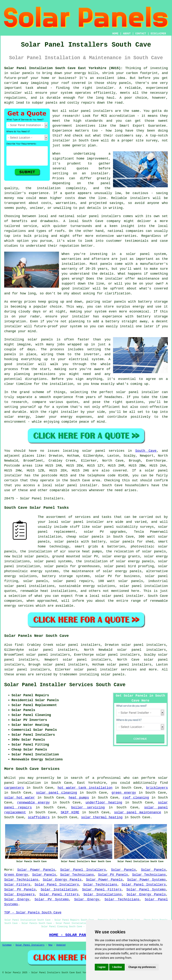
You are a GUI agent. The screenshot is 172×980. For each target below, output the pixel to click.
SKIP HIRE (70, 812)
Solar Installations (103, 894)
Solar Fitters (17, 885)
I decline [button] (117, 967)
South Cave (146, 451)
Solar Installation (59, 890)
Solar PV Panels (113, 875)
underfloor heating (104, 803)
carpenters (14, 788)
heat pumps (79, 798)
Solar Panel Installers (83, 870)
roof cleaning (136, 798)
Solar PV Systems (52, 899)
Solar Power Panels (36, 870)
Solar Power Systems (147, 880)
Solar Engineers (19, 894)
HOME (115, 34)
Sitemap (7, 945)
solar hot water (20, 798)
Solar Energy (17, 899)
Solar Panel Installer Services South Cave (65, 685)
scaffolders (39, 817)
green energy (124, 793)
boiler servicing (88, 807)
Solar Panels (123, 870)
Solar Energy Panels (62, 880)
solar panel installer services (105, 670)
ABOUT (127, 34)
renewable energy (34, 803)
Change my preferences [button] (142, 967)
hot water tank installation (85, 788)
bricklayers (157, 788)
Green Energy (16, 875)
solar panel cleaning (56, 793)
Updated (61, 945)
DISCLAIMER (158, 34)
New (50, 945)
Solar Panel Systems (146, 890)
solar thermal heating (102, 817)
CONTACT (141, 34)
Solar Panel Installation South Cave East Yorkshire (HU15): (63, 68)
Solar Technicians (77, 875)
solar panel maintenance (138, 812)
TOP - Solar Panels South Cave (33, 913)
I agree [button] (102, 967)
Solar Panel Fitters (102, 890)
